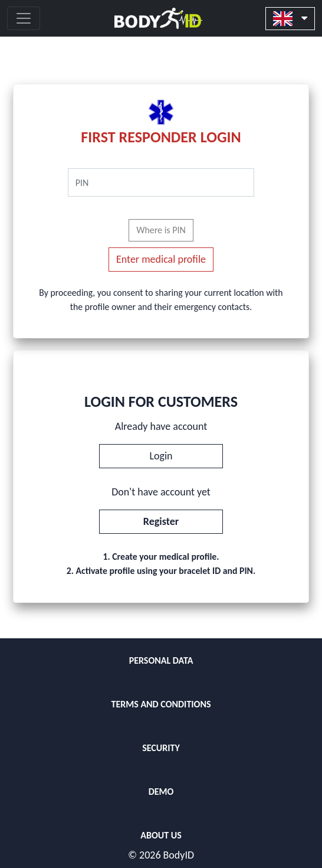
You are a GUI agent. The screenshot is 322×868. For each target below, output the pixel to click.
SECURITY (161, 748)
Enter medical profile (161, 259)
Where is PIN (161, 230)
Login (161, 456)
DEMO (161, 792)
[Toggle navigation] (24, 18)
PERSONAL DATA (161, 660)
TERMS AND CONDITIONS (161, 704)
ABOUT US (161, 835)
